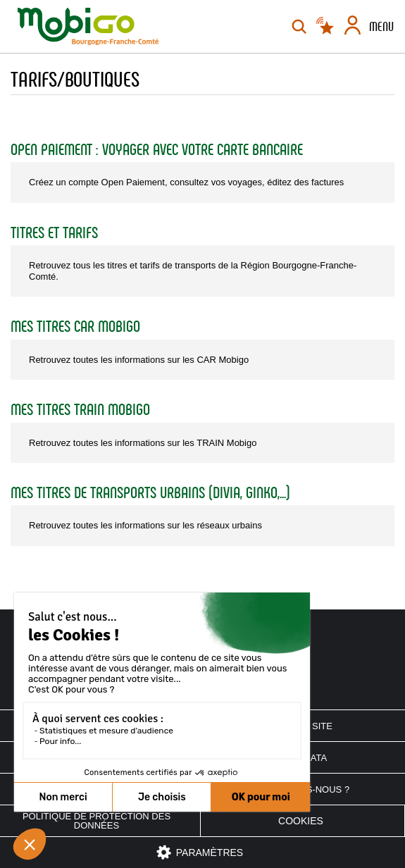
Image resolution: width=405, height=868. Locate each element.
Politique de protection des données (96, 821)
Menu (381, 27)
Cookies (301, 821)
